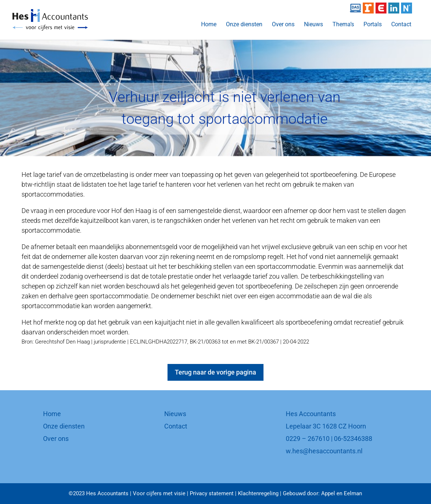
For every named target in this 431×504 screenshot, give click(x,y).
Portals (373, 25)
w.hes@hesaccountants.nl (324, 451)
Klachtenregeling (258, 493)
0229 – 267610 (308, 439)
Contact (401, 25)
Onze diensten (244, 25)
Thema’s (343, 25)
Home (209, 25)
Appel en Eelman (342, 493)
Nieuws (313, 25)
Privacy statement (212, 493)
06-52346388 (353, 439)
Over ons (283, 25)
